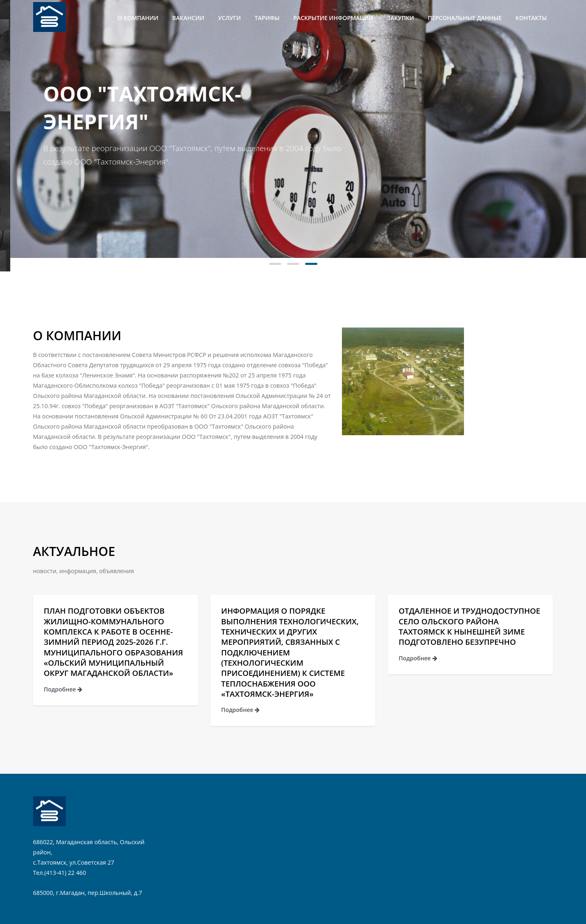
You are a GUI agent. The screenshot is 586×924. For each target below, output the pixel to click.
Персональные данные (465, 18)
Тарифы (267, 18)
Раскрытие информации (333, 18)
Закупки (400, 18)
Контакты (531, 18)
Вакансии (188, 18)
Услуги (230, 18)
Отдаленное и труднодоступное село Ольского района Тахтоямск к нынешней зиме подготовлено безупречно (469, 626)
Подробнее (63, 689)
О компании (138, 18)
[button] (275, 264)
